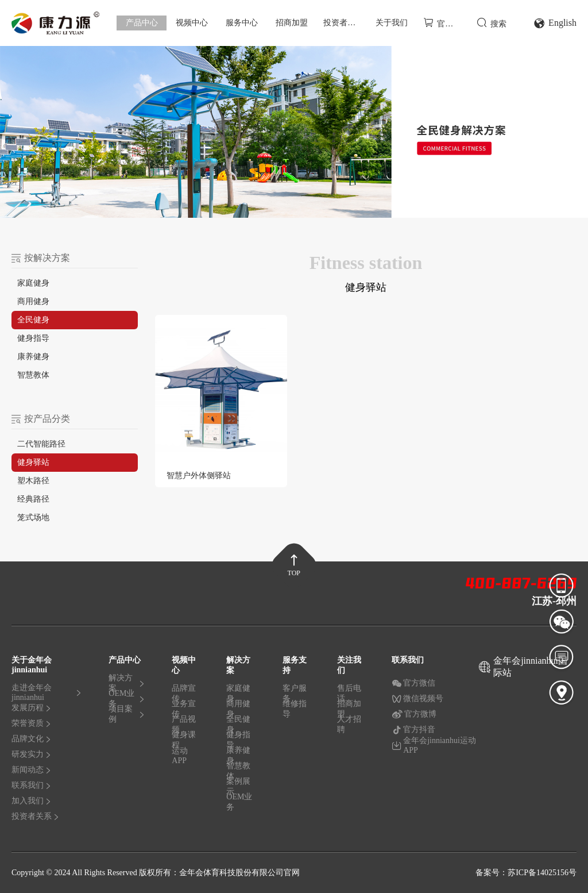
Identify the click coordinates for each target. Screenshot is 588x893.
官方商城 (445, 23)
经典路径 (33, 499)
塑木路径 (33, 481)
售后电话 (349, 696)
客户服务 (295, 696)
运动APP (180, 756)
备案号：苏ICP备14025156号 (526, 873)
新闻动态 (32, 770)
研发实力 (32, 754)
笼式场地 (33, 517)
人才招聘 (349, 725)
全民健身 (33, 320)
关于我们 (392, 23)
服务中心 (242, 23)
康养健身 (33, 357)
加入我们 (32, 801)
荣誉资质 (32, 723)
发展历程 (32, 708)
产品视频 (184, 727)
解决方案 (127, 686)
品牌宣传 (184, 696)
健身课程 (184, 742)
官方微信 (413, 683)
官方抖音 (413, 730)
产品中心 (142, 23)
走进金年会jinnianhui (47, 695)
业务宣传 (184, 711)
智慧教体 (33, 375)
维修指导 (295, 709)
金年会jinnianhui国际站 (530, 667)
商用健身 (33, 301)
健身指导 (33, 338)
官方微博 (414, 714)
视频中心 (192, 23)
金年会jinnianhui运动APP (434, 746)
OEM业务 (127, 701)
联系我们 (32, 785)
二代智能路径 (41, 444)
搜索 (492, 23)
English (555, 23)
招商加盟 (292, 23)
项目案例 (127, 715)
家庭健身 (33, 283)
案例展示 (238, 789)
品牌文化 (32, 739)
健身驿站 (33, 462)
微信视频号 (417, 699)
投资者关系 (343, 23)
